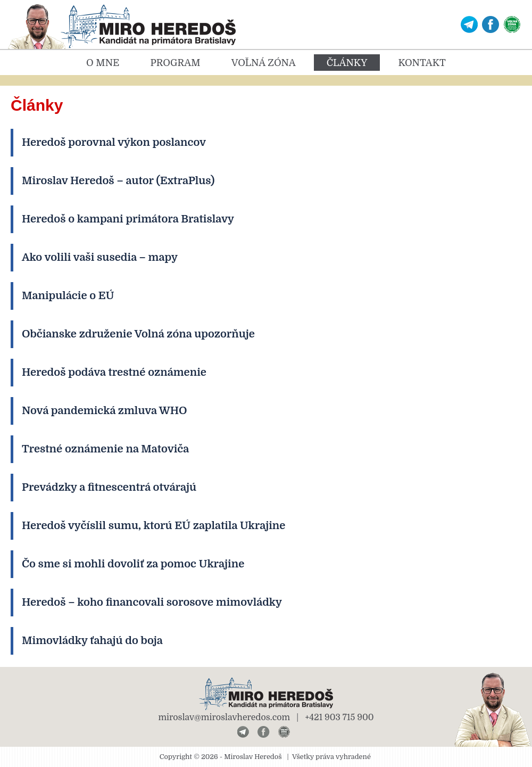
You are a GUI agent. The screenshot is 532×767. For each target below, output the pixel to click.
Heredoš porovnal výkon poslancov (114, 142)
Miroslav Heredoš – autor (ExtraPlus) (118, 181)
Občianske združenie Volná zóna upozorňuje (138, 334)
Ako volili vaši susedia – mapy (100, 257)
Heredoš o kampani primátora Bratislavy (128, 219)
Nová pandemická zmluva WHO (105, 411)
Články (347, 63)
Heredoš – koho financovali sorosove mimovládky (152, 602)
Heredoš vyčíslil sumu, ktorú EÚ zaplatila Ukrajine (153, 526)
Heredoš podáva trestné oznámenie (114, 372)
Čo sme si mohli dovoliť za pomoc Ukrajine (133, 564)
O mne (103, 63)
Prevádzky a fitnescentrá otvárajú (109, 487)
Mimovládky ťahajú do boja (92, 641)
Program (175, 63)
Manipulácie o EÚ (68, 296)
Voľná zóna (264, 63)
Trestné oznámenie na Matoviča (105, 449)
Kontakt (422, 63)
